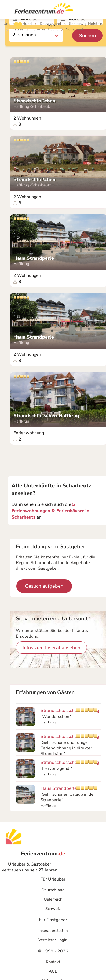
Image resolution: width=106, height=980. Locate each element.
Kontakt (53, 962)
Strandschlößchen (34, 101)
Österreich (53, 899)
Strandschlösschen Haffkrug (46, 416)
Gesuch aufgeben (44, 586)
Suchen (87, 35)
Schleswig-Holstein (86, 24)
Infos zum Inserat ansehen (51, 648)
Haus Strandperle (34, 258)
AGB (53, 971)
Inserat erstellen (53, 931)
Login (50, 25)
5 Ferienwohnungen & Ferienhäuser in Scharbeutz (50, 511)
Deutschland (53, 890)
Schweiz (53, 909)
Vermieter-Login (53, 940)
